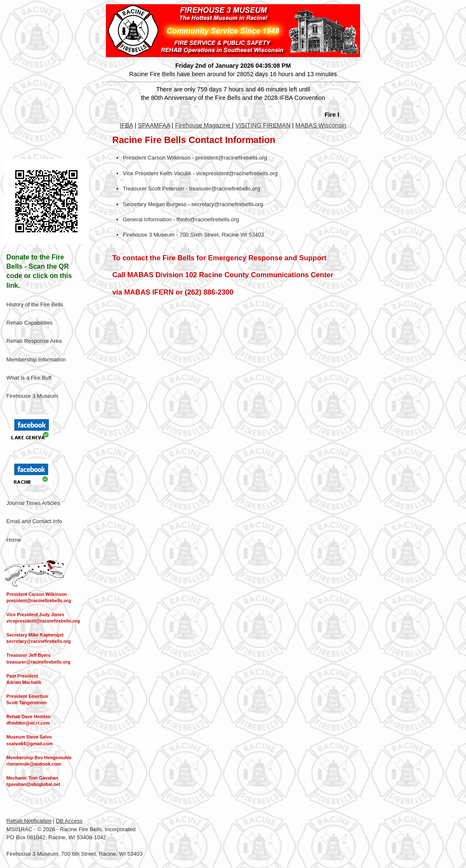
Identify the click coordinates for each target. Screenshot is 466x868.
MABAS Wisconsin (321, 125)
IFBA (126, 125)
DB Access (69, 821)
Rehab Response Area (34, 341)
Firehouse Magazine (203, 125)
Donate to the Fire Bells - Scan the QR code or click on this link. (39, 271)
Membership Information (36, 360)
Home (14, 540)
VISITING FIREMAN (263, 125)
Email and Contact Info (34, 521)
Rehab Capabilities (29, 323)
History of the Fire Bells (35, 304)
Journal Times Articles (33, 503)
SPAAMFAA (154, 125)
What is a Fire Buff (29, 378)
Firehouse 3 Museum (32, 396)
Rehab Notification (29, 821)
